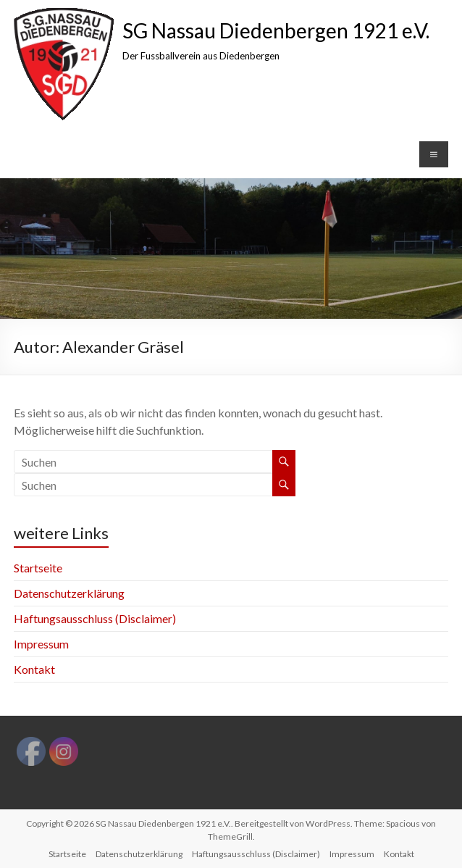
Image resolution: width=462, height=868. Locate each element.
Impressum (41, 644)
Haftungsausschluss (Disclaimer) (95, 618)
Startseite (38, 568)
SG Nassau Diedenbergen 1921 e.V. (276, 30)
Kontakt (34, 669)
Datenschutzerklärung (69, 593)
